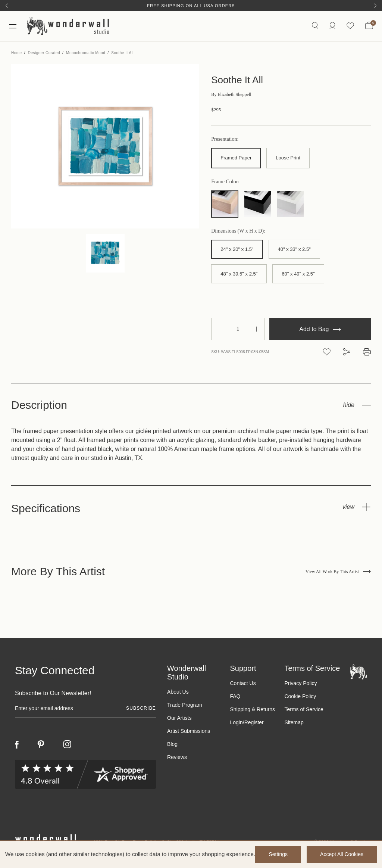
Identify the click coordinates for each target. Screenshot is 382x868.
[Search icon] (315, 26)
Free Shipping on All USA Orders (191, 6)
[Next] (375, 6)
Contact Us (243, 683)
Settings (278, 854)
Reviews (177, 757)
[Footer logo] (358, 671)
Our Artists (179, 718)
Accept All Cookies (342, 854)
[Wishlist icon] (350, 26)
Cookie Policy (300, 696)
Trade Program (185, 705)
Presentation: (225, 139)
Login (236, 722)
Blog (172, 744)
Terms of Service (304, 709)
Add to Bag (320, 329)
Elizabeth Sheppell (231, 94)
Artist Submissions (189, 731)
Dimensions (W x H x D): (238, 231)
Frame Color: (225, 182)
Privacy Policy (300, 683)
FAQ (235, 696)
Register (254, 722)
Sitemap (294, 722)
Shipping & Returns (252, 709)
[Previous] (7, 6)
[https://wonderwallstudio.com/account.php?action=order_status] (332, 26)
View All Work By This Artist (338, 572)
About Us (178, 692)
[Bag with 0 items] (369, 26)
